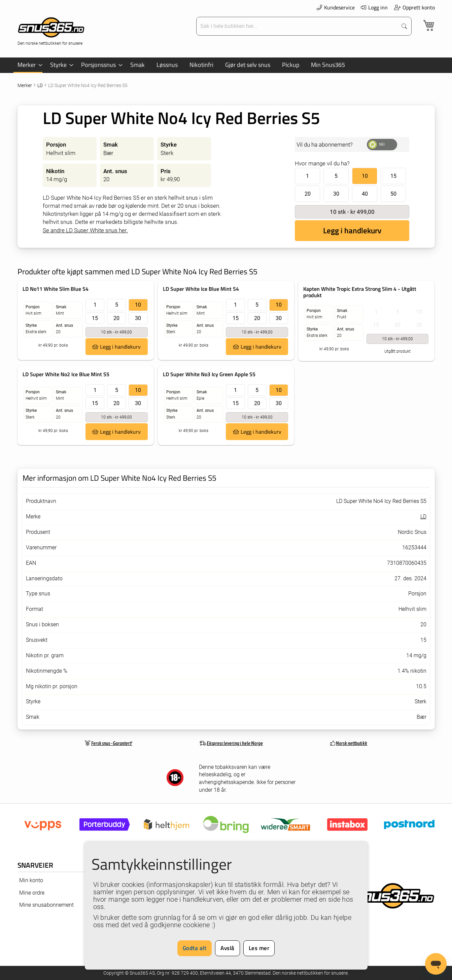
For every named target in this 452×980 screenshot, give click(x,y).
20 (308, 194)
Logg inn (374, 7)
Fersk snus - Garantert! (112, 743)
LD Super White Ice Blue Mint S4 (201, 289)
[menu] (226, 65)
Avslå (228, 948)
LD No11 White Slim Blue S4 (56, 289)
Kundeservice (336, 7)
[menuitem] (28, 65)
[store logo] (51, 30)
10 (365, 176)
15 (393, 176)
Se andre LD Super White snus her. (85, 230)
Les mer (259, 948)
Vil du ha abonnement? (325, 145)
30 (336, 194)
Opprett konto (414, 7)
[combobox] (298, 26)
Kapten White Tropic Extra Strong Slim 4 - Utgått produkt (360, 292)
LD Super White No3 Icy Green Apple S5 (209, 374)
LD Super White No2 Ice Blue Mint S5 (66, 374)
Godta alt (195, 948)
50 (393, 194)
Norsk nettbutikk (352, 743)
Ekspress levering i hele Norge (235, 743)
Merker (25, 85)
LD (41, 85)
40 (365, 194)
